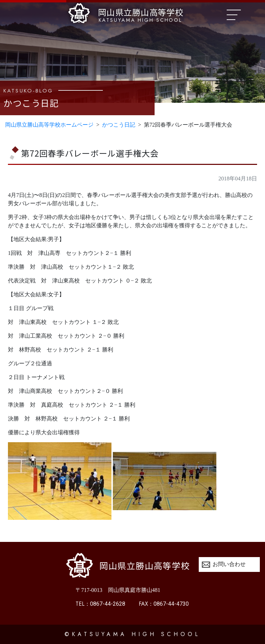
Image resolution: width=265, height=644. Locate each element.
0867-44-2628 (100, 604)
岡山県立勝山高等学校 (126, 13)
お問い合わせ (229, 564)
